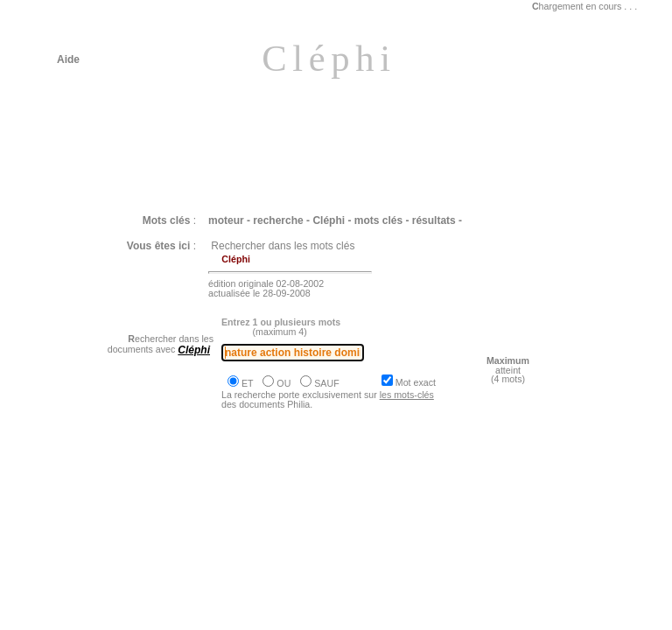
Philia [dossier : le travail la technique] (170, 515)
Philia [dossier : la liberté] (138, 566)
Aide (68, 59)
